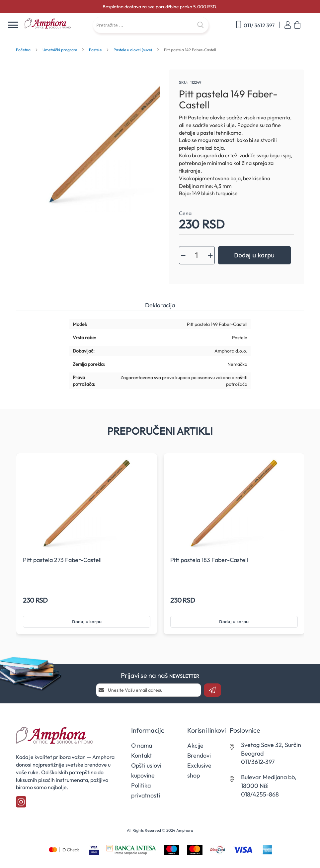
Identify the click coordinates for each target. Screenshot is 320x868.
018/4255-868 (260, 794)
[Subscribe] (212, 690)
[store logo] (55, 24)
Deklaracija (160, 305)
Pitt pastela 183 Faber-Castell (209, 560)
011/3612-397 (258, 762)
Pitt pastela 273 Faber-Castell (62, 560)
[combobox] (151, 25)
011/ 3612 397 (255, 25)
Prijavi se (288, 25)
